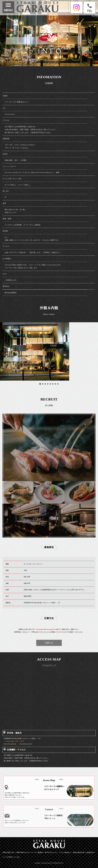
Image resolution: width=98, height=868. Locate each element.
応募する (49, 643)
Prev (3, 351)
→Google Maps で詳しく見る (14, 746)
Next (95, 351)
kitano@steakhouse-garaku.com (47, 634)
